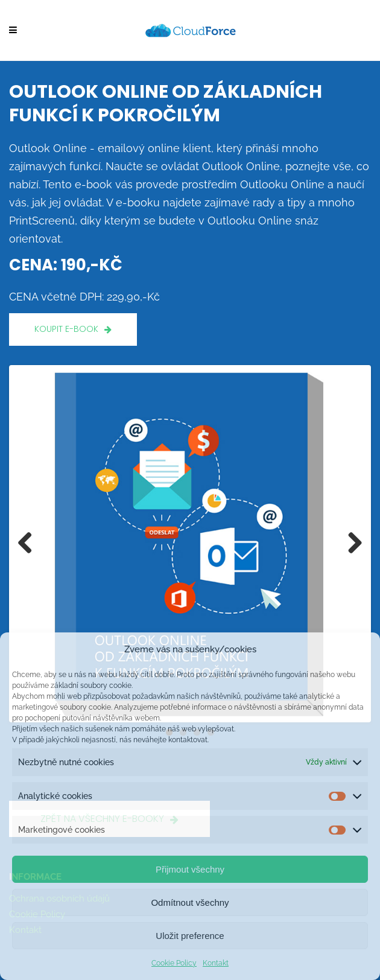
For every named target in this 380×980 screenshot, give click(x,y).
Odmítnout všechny (190, 902)
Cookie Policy (174, 963)
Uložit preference (190, 936)
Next (350, 544)
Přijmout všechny (190, 869)
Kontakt (216, 963)
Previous (30, 544)
